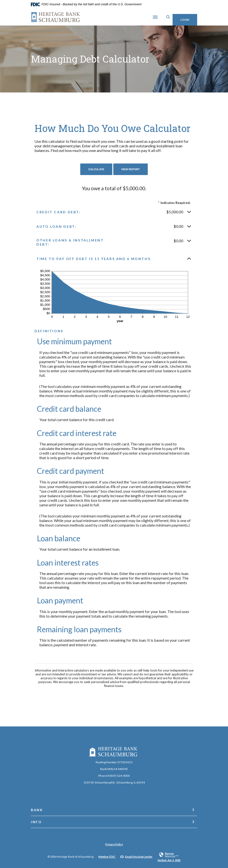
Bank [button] (37, 808)
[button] (114, 210)
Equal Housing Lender (139, 855)
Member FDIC (107, 855)
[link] (169, 855)
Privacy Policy (114, 843)
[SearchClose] (162, 16)
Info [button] (36, 820)
